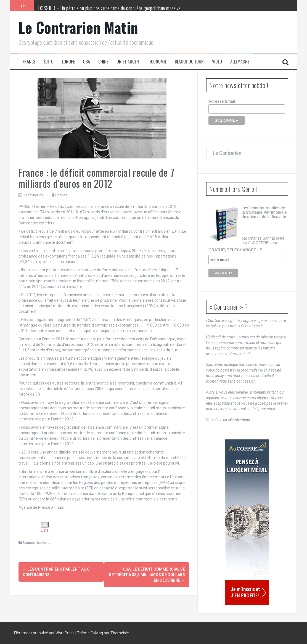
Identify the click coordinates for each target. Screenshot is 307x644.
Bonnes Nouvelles (37, 543)
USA (87, 62)
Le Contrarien (227, 153)
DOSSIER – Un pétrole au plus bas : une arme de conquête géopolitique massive (109, 8)
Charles (61, 195)
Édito (49, 62)
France (29, 62)
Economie (158, 62)
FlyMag (97, 633)
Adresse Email (222, 101)
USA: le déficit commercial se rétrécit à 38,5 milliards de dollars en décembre (147, 575)
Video (217, 62)
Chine (103, 62)
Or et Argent (129, 62)
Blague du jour (189, 62)
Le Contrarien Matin (78, 27)
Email (45, 530)
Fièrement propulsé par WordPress (45, 633)
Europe (68, 62)
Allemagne (240, 62)
